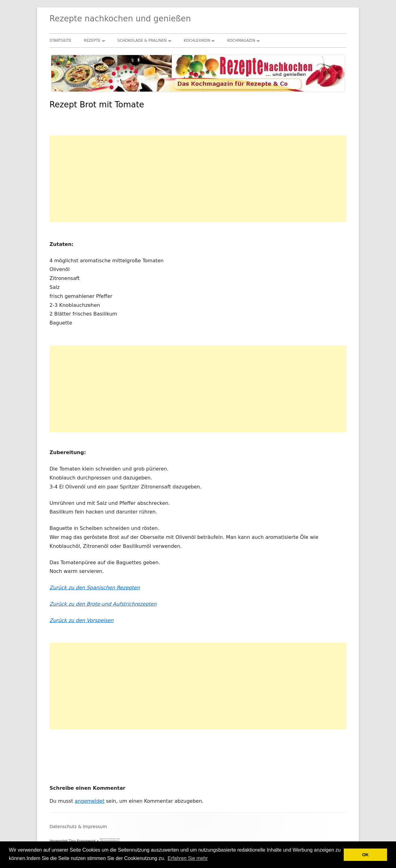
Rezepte (92, 41)
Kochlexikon (197, 41)
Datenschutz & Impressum (78, 827)
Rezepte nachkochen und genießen (120, 19)
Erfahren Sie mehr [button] (188, 858)
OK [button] (365, 855)
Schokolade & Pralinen (142, 41)
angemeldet (89, 801)
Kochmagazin (241, 41)
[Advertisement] (198, 179)
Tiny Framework (82, 841)
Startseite (60, 41)
